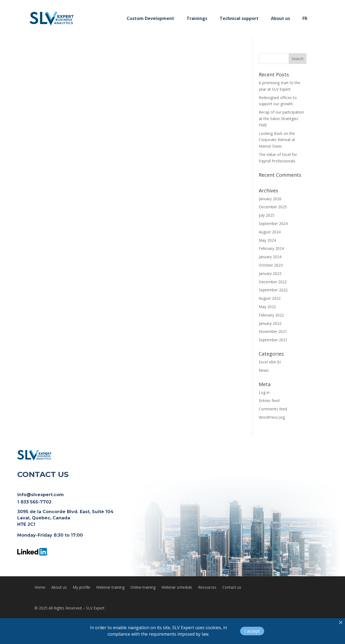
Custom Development (150, 18)
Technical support (239, 18)
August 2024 (270, 232)
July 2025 (267, 215)
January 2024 (270, 257)
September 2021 (273, 340)
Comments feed (273, 409)
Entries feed (269, 401)
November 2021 (273, 331)
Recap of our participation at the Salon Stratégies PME (281, 119)
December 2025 (273, 207)
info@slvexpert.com (41, 495)
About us (280, 18)
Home (40, 588)
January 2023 (270, 273)
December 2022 (273, 282)
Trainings (197, 18)
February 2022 (271, 315)
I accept (252, 631)
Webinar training (110, 588)
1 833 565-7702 (34, 502)
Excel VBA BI (270, 362)
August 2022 (270, 298)
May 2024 (267, 240)
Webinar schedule (177, 588)
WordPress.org (272, 417)
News (264, 370)
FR (305, 18)
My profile (82, 588)
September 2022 (273, 290)
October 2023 (271, 265)
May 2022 (267, 307)
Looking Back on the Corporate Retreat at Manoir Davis (277, 140)
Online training (143, 588)
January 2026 (270, 199)
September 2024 (273, 224)
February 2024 (271, 248)
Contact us (232, 588)
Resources (207, 588)
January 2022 (270, 323)
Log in (264, 392)
